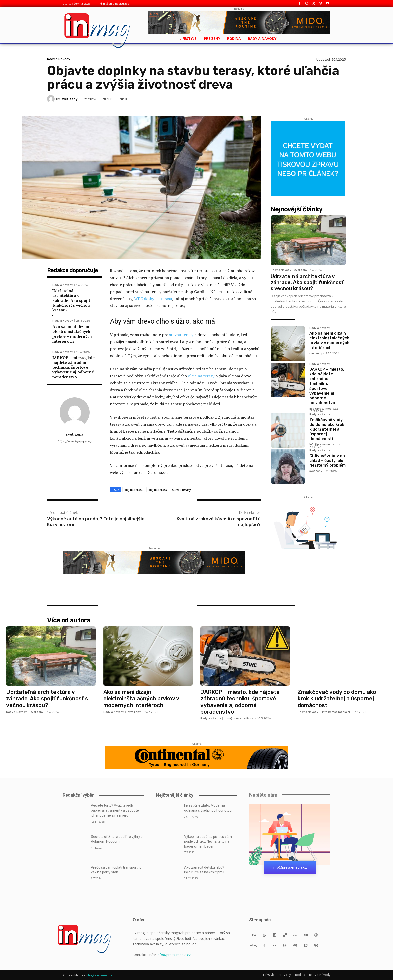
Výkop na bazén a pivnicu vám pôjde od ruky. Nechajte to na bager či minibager (208, 841)
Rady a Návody (59, 59)
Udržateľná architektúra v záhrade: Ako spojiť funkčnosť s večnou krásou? (71, 300)
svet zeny (69, 99)
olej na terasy (158, 490)
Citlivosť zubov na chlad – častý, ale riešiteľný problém (327, 461)
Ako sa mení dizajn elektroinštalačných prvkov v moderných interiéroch (72, 334)
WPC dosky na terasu (153, 299)
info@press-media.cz (324, 409)
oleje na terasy (201, 376)
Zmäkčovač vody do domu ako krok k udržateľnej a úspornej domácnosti (327, 429)
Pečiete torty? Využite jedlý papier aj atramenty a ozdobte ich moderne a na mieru (115, 810)
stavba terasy (182, 490)
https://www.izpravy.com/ (75, 442)
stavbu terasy (181, 335)
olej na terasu (134, 490)
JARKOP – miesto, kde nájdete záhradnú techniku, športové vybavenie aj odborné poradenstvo (74, 367)
